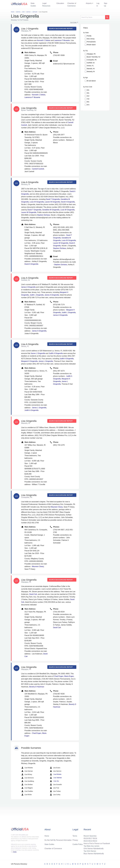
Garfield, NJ (91, 63)
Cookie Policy (78, 844)
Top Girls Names (90, 851)
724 (88, 99)
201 (88, 90)
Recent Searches (90, 836)
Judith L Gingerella (37, 295)
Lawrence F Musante (62, 40)
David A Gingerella (68, 202)
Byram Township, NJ (94, 57)
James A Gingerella (28, 287)
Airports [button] (89, 3)
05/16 (95, 838)
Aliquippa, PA (91, 54)
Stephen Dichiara (44, 215)
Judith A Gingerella (56, 353)
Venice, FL (90, 66)
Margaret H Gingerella (29, 361)
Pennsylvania (91, 42)
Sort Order (74, 22)
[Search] (93, 17)
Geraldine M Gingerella (51, 210)
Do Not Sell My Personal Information (58, 840)
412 (88, 96)
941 (88, 102)
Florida (89, 36)
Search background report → (62, 29)
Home (47, 836)
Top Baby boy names (91, 846)
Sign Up (106, 5)
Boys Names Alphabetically (94, 854)
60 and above (91, 81)
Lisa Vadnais (56, 778)
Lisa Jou (54, 781)
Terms (75, 836)
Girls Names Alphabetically (94, 849)
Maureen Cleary (57, 507)
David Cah (33, 594)
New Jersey (91, 39)
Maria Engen (69, 676)
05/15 (86, 841)
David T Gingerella (53, 199)
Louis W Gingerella (37, 202)
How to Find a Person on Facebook (97, 843)
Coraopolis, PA (92, 60)
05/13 (95, 841)
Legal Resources (46, 5)
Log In (98, 5)
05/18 (86, 838)
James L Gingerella (38, 353)
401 (88, 93)
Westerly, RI (91, 72)
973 (88, 105)
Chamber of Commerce (72, 5)
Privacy (75, 840)
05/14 (90, 841)
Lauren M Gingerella (52, 202)
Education (60, 3)
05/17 (90, 838)
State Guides (33, 5)
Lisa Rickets (55, 774)
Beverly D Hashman (37, 687)
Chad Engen (59, 676)
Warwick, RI (91, 69)
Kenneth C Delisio (44, 40)
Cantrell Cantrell (38, 169)
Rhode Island (91, 45)
